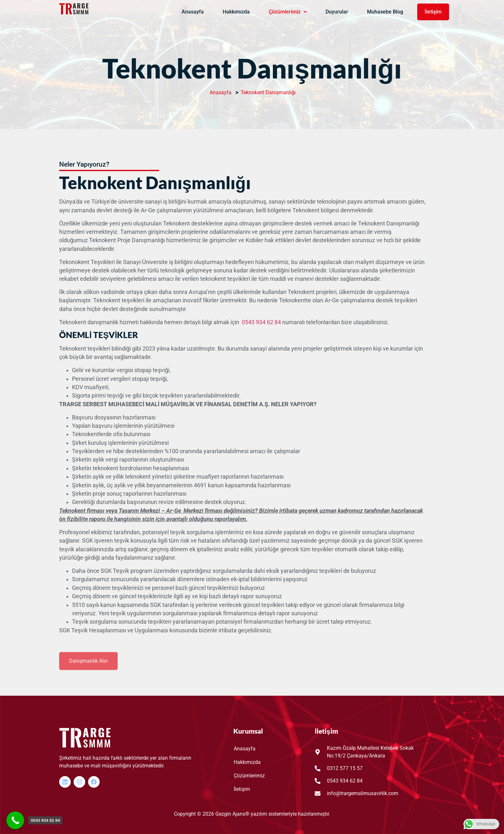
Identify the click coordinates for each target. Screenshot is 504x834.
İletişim (433, 12)
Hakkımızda (236, 12)
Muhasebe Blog (385, 12)
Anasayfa (193, 12)
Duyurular (337, 12)
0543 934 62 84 (261, 322)
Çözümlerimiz (288, 12)
